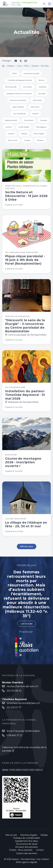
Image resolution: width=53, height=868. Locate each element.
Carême (11, 134)
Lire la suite (27, 624)
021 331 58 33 (14, 691)
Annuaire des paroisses (26, 847)
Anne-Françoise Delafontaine (23, 731)
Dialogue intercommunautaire (19, 93)
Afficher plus (27, 546)
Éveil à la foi (13, 140)
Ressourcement (11, 120)
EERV (15, 73)
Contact (40, 850)
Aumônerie (29, 120)
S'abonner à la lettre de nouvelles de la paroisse (24, 749)
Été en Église (39, 134)
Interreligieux (41, 127)
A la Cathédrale (19, 114)
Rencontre (35, 107)
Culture (8, 127)
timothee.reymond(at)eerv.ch (23, 703)
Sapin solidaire (18, 107)
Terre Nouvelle (11, 87)
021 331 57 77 (14, 708)
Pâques (24, 134)
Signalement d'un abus (26, 841)
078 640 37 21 (14, 735)
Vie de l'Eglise (24, 127)
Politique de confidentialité (27, 838)
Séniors (41, 80)
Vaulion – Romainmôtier (24, 3)
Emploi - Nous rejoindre (21, 850)
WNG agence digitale (26, 862)
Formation (28, 87)
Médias (44, 835)
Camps (27, 140)
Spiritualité (37, 100)
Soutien (35, 114)
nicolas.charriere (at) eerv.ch (22, 686)
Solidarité (43, 87)
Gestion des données (27, 853)
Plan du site (11, 835)
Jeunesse (42, 93)
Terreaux (40, 140)
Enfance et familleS (32, 73)
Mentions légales (29, 835)
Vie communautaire (18, 100)
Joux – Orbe (16, 5)
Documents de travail (27, 844)
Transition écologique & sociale (20, 80)
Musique (44, 120)
